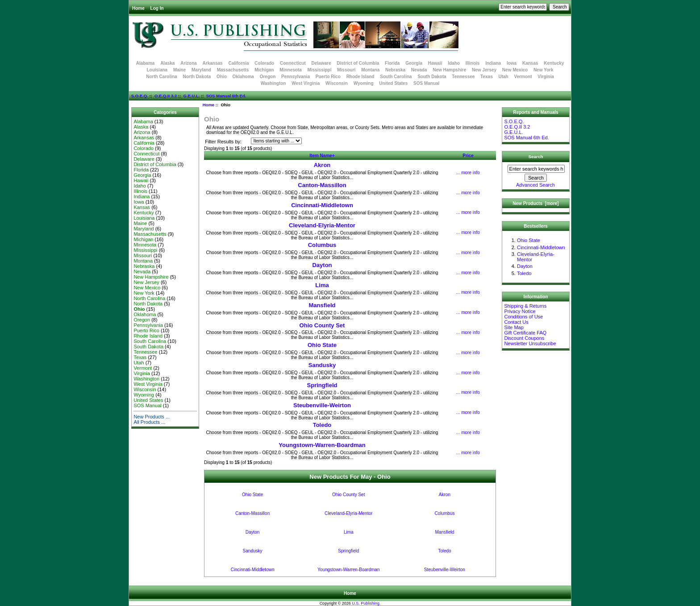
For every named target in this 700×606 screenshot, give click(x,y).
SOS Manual (426, 83)
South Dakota (432, 77)
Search (536, 157)
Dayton (322, 265)
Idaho (454, 63)
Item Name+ (322, 156)
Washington (273, 83)
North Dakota (197, 77)
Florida (392, 63)
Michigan (264, 70)
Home (138, 8)
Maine (179, 70)
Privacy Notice (520, 311)
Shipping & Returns (525, 306)
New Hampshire (449, 70)
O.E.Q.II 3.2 (166, 96)
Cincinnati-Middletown (322, 205)
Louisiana (157, 70)
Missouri (346, 70)
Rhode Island (360, 77)
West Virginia (306, 83)
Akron (322, 165)
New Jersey (484, 70)
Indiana (493, 63)
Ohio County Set (322, 325)
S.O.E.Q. (140, 96)
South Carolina (396, 77)
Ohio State (322, 345)
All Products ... (149, 422)
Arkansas (213, 63)
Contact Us (516, 322)
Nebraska (395, 70)
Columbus (322, 245)
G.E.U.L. (191, 96)
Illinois (473, 63)
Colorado (264, 63)
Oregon (268, 77)
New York (544, 70)
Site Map (514, 327)
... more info (468, 173)
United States (393, 83)
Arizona (189, 63)
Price (468, 156)
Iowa (512, 63)
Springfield (322, 385)
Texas (487, 77)
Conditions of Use (523, 317)
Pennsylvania (296, 77)
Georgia (414, 63)
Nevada (419, 70)
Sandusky (322, 365)
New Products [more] (535, 203)
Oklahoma (243, 77)
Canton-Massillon (322, 185)
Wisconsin (337, 83)
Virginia (546, 77)
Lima (322, 285)
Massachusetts (233, 70)
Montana (370, 70)
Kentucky (554, 63)
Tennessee (463, 77)
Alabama (146, 63)
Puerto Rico (328, 77)
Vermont (523, 77)
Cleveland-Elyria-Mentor (322, 225)
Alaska (167, 63)
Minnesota (290, 70)
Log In (157, 8)
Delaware (321, 63)
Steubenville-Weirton (322, 405)
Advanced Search (535, 185)
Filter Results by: (223, 142)
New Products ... (152, 417)
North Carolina (161, 77)
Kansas (530, 63)
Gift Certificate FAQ (525, 333)
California (238, 63)
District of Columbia (358, 63)
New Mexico (515, 70)
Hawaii (435, 63)
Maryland (201, 70)
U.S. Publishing (366, 603)
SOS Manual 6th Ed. (226, 96)
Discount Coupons (524, 338)
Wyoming (364, 83)
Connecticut (293, 63)
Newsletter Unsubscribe (530, 343)
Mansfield (322, 305)
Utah (504, 77)
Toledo (322, 425)
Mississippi (320, 70)
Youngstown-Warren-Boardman (322, 445)
